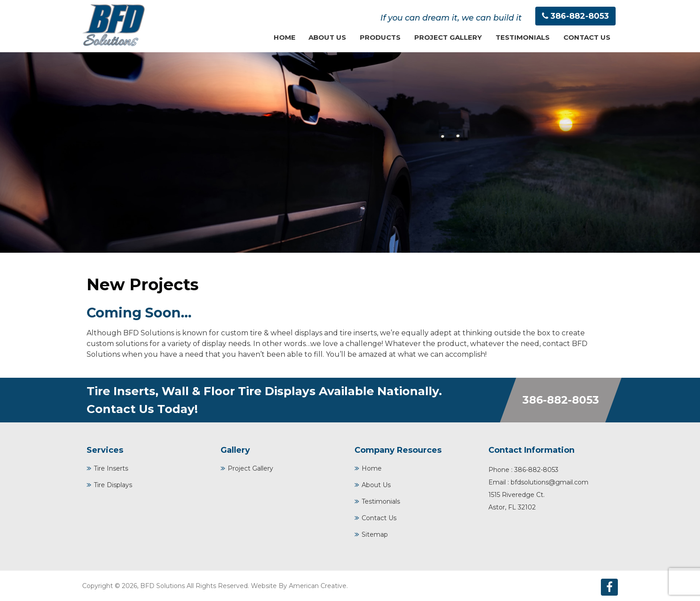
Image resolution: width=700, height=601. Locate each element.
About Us (376, 485)
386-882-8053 (580, 16)
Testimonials (381, 501)
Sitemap (375, 534)
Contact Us (379, 518)
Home (372, 468)
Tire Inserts (111, 468)
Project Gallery (250, 468)
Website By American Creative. (299, 586)
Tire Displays (113, 485)
